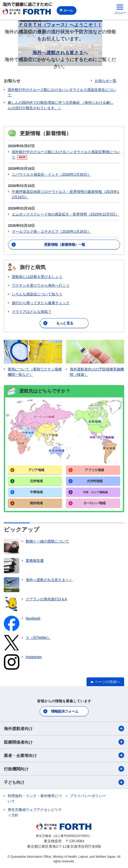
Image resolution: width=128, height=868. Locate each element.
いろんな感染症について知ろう (37, 294)
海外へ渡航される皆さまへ (60, 53)
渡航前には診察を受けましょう (37, 277)
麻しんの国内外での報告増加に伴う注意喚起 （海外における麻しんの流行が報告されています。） (61, 105)
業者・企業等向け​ (64, 755)
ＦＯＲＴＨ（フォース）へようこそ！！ (60, 25)
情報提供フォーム (65, 711)
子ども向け (64, 782)
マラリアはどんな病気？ (32, 312)
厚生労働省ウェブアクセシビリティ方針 (35, 812)
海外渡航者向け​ (64, 729)
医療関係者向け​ (64, 742)
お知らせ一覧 (106, 81)
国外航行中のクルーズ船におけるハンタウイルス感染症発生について (62, 92)
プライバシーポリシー (88, 796)
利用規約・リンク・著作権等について (35, 799)
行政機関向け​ (64, 769)
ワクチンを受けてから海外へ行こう (41, 285)
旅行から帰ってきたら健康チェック (41, 303)
